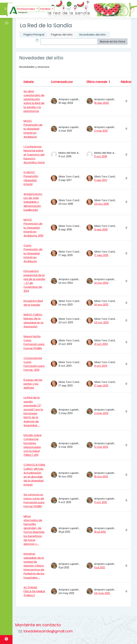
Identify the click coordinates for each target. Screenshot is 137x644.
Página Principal (34, 35)
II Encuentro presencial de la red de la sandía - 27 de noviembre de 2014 (34, 281)
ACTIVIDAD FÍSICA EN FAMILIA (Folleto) (34, 591)
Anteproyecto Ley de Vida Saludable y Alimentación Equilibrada (33, 202)
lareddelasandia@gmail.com (48, 631)
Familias (46, 9)
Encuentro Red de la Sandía (33, 303)
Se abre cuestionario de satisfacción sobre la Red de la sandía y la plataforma (34, 101)
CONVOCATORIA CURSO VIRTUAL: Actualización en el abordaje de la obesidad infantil (34, 475)
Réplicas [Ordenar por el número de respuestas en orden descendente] (126, 82)
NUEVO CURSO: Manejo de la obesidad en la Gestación (33, 320)
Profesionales (26, 9)
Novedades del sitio (93, 35)
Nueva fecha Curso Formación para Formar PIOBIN (34, 342)
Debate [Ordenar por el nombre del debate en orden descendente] (29, 82)
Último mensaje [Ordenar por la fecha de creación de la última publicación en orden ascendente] (97, 82)
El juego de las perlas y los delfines (33, 384)
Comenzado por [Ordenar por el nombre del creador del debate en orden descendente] (62, 82)
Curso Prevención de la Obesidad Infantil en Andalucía (33, 253)
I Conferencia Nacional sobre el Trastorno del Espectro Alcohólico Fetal (34, 154)
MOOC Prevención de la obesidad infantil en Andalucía (33, 129)
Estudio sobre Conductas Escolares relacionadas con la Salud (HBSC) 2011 (33, 445)
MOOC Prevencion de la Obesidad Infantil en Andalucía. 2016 (33, 228)
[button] (38, 42)
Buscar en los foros (113, 41)
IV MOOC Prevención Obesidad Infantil (31, 178)
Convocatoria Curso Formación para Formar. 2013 (34, 364)
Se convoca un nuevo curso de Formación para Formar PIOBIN (34, 500)
